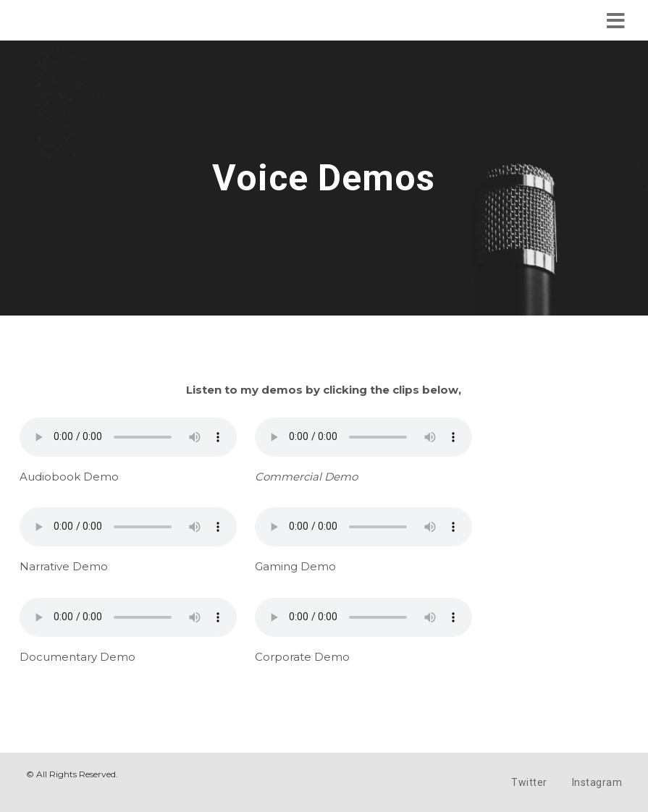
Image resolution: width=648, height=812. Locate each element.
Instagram (597, 782)
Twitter (529, 782)
